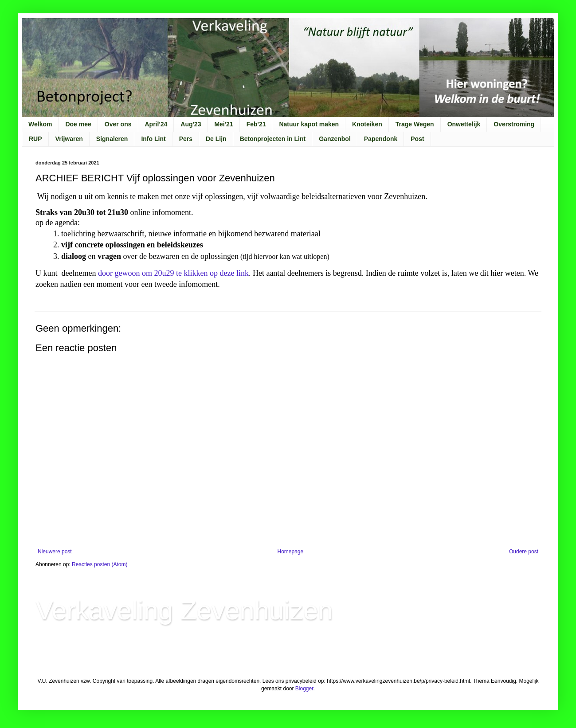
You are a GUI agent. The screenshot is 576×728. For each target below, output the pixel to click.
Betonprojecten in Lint (273, 139)
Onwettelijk (464, 124)
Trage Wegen (415, 124)
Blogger (304, 689)
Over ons (118, 124)
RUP (35, 139)
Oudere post (524, 552)
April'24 (156, 124)
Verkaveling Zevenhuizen (184, 610)
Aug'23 (191, 124)
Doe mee (78, 124)
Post (417, 139)
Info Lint (153, 139)
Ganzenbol (335, 139)
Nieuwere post (55, 552)
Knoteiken (367, 124)
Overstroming (514, 124)
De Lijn (216, 139)
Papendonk (381, 139)
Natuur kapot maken (309, 124)
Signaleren (112, 139)
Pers (186, 139)
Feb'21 (256, 124)
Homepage (290, 552)
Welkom (40, 124)
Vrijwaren (69, 139)
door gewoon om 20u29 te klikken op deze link (173, 273)
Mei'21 (223, 124)
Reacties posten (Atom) (100, 564)
